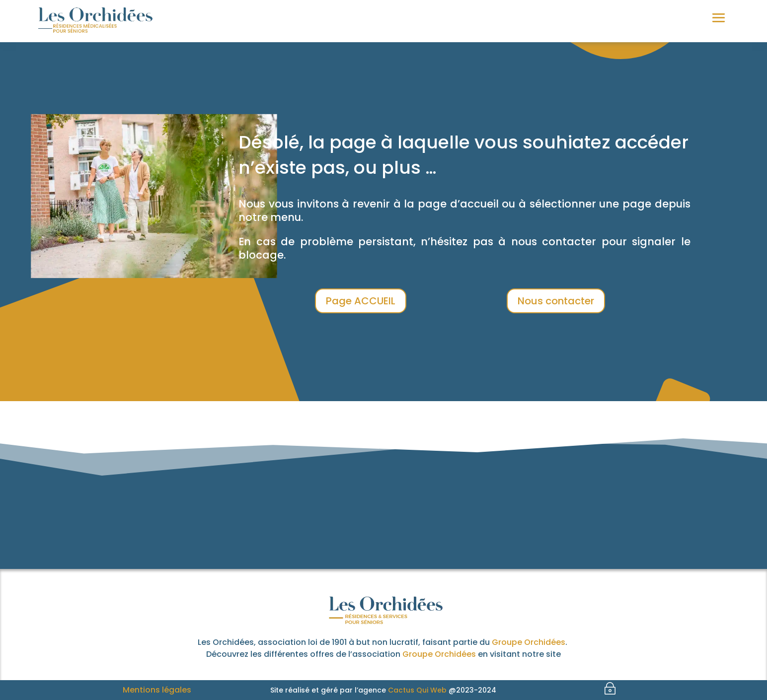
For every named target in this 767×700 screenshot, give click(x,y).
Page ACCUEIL (361, 301)
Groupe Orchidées (529, 642)
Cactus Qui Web (417, 690)
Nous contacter (556, 301)
